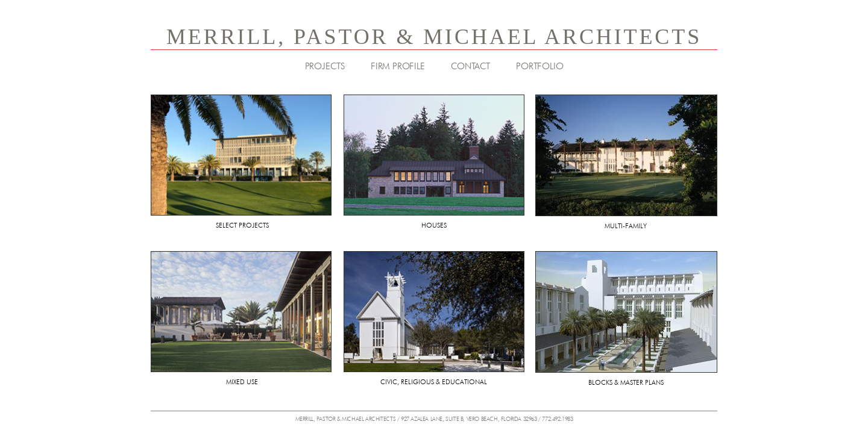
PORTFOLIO (539, 66)
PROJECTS (325, 66)
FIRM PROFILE (398, 66)
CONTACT (471, 66)
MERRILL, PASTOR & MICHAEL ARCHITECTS (434, 37)
